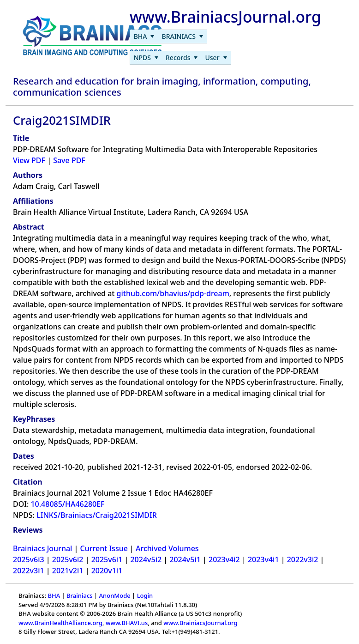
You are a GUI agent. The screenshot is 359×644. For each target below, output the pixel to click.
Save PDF (69, 160)
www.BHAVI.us (127, 623)
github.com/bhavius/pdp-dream (173, 293)
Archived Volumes (167, 548)
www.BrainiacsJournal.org (200, 623)
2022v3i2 (303, 559)
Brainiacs (80, 595)
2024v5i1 (185, 559)
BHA (54, 595)
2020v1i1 (107, 571)
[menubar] (168, 36)
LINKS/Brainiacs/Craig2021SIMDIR (97, 515)
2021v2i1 (68, 571)
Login (145, 595)
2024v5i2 (146, 559)
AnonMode (115, 595)
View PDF (29, 160)
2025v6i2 (68, 559)
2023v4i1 (263, 559)
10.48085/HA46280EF (67, 504)
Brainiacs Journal (42, 548)
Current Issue (104, 548)
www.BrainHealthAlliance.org (60, 623)
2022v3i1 (29, 571)
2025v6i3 (29, 559)
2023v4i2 (224, 559)
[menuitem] (144, 36)
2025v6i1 (107, 559)
